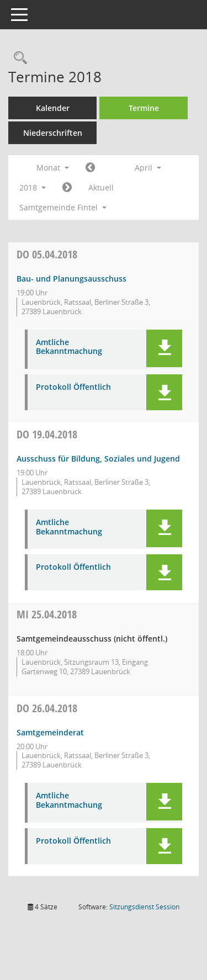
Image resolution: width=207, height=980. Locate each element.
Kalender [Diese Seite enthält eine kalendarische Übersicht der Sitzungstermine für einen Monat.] (53, 108)
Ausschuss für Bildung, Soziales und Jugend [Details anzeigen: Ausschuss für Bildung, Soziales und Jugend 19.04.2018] (98, 459)
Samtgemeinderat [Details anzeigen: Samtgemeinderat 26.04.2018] (50, 732)
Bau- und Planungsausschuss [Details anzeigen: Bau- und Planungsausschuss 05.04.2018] (71, 279)
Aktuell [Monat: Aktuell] (101, 187)
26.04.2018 (47, 708)
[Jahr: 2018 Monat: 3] (90, 168)
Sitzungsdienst (144, 907)
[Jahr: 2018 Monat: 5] (67, 188)
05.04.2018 (47, 254)
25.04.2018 (47, 614)
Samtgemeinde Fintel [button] (63, 207)
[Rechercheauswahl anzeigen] (18, 58)
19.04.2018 (47, 434)
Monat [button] (53, 168)
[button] (164, 348)
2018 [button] (33, 187)
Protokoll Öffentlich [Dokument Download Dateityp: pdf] (73, 387)
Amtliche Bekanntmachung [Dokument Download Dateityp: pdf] (69, 347)
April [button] (148, 168)
